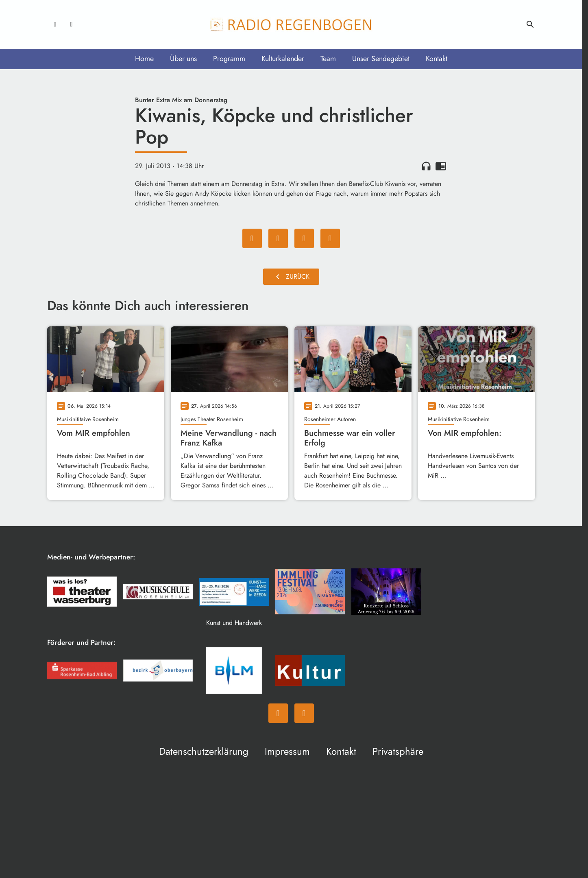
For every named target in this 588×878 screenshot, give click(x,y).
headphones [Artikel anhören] (426, 166)
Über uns (183, 59)
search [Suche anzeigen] (530, 24)
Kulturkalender (283, 59)
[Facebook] (55, 24)
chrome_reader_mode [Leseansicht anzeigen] (441, 166)
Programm (229, 59)
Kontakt (437, 59)
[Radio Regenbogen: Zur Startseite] (291, 24)
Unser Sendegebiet (381, 59)
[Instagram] (72, 24)
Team (328, 59)
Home (144, 59)
